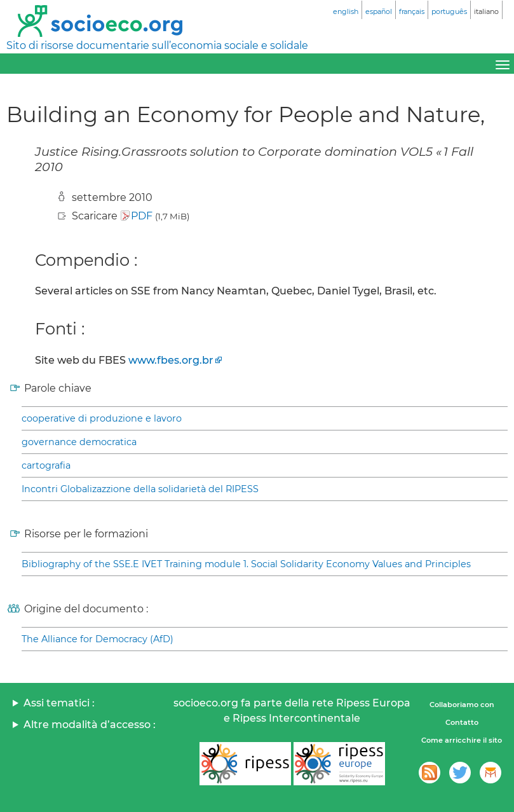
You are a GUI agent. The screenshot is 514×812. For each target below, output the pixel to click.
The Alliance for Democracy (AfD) (98, 639)
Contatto (462, 722)
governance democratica (79, 442)
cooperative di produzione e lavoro (102, 418)
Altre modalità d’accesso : (90, 725)
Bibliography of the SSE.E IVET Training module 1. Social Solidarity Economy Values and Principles (246, 564)
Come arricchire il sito (462, 740)
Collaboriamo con (462, 705)
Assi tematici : (59, 703)
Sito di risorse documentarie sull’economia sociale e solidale (157, 45)
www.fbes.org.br (171, 360)
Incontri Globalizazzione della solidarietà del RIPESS (140, 489)
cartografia (46, 465)
